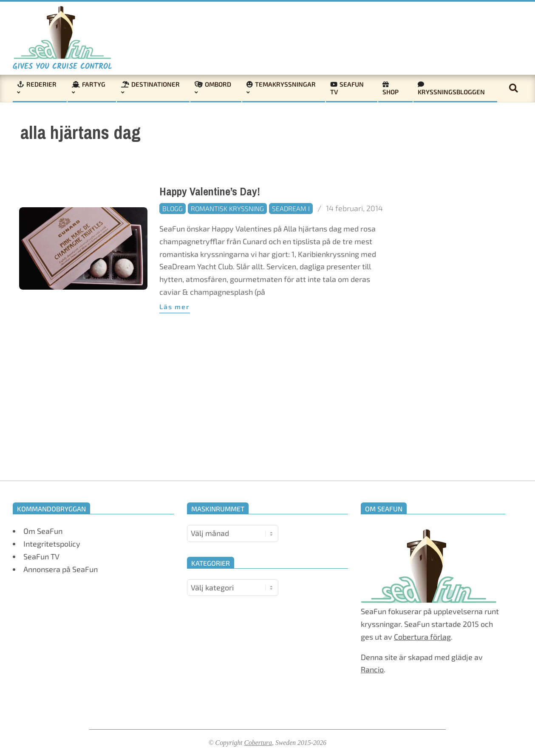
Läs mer (175, 306)
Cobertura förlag (422, 637)
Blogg (173, 208)
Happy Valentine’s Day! (210, 192)
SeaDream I (291, 208)
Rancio (372, 669)
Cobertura (258, 743)
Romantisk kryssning (227, 208)
